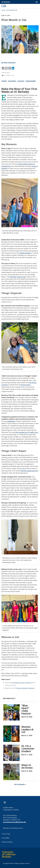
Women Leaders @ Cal (27, 729)
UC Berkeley (6, 2)
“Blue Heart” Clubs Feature (26, 709)
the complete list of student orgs (27, 432)
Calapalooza (11, 421)
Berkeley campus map (18, 277)
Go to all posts (20, 784)
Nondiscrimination (7, 842)
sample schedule (25, 253)
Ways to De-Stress (27, 766)
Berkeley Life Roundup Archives (13, 828)
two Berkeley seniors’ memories (22, 683)
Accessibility (5, 838)
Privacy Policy (6, 834)
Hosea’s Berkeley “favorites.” (25, 688)
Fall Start (4, 81)
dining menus (26, 385)
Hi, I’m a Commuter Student (28, 749)
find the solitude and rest (29, 471)
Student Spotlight (31, 81)
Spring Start (21, 81)
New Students (12, 81)
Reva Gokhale (10, 63)
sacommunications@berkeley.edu (14, 822)
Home (3, 10)
